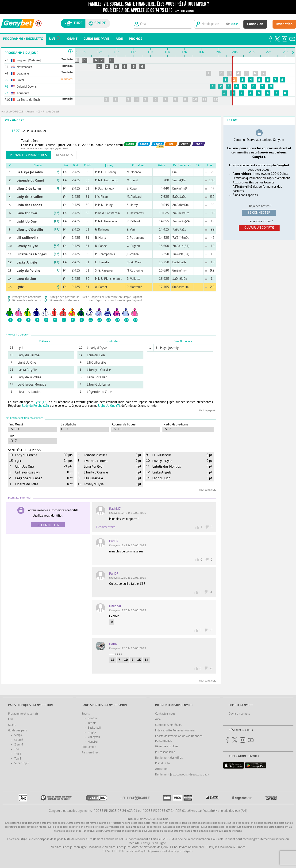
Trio (17, 749)
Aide (158, 719)
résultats (64, 155)
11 (204, 100)
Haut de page (206, 410)
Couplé (19, 740)
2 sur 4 (19, 745)
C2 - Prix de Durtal (48, 112)
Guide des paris (18, 731)
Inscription (284, 24)
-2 (211, 630)
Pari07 (114, 541)
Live (11, 719)
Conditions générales (169, 725)
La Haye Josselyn (30, 172)
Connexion (255, 24)
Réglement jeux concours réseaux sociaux (182, 775)
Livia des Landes (29, 205)
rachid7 (115, 509)
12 (216, 100)
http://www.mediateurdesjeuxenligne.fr (171, 851)
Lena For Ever (27, 213)
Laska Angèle (27, 263)
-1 (211, 592)
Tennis (92, 723)
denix (113, 644)
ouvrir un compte (259, 228)
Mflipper (115, 606)
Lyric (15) (41, 402)
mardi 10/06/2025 (12, 112)
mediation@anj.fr (136, 851)
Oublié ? (236, 24)
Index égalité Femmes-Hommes (175, 731)
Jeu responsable (165, 752)
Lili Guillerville (28, 238)
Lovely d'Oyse (27, 246)
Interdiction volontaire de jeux (148, 819)
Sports (86, 714)
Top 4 (18, 754)
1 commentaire (106, 527)
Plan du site (163, 764)
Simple (19, 735)
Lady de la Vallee (30, 197)
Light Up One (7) (109, 406)
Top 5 (18, 759)
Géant (12, 725)
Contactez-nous (165, 714)
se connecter (259, 213)
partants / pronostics (28, 155)
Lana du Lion (26, 279)
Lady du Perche (28, 271)
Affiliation (161, 769)
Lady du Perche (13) (35, 406)
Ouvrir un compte (239, 714)
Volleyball (94, 737)
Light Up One (27, 222)
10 (195, 100)
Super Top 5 (22, 764)
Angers (31, 112)
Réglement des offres (169, 758)
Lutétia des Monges (32, 254)
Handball (93, 742)
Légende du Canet (30, 181)
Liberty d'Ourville (30, 230)
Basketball (94, 728)
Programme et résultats (23, 714)
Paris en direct (91, 753)
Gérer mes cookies (167, 747)
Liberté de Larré (29, 189)
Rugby (92, 733)
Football (93, 719)
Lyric (20, 287)
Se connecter (48, 525)
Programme (89, 747)
